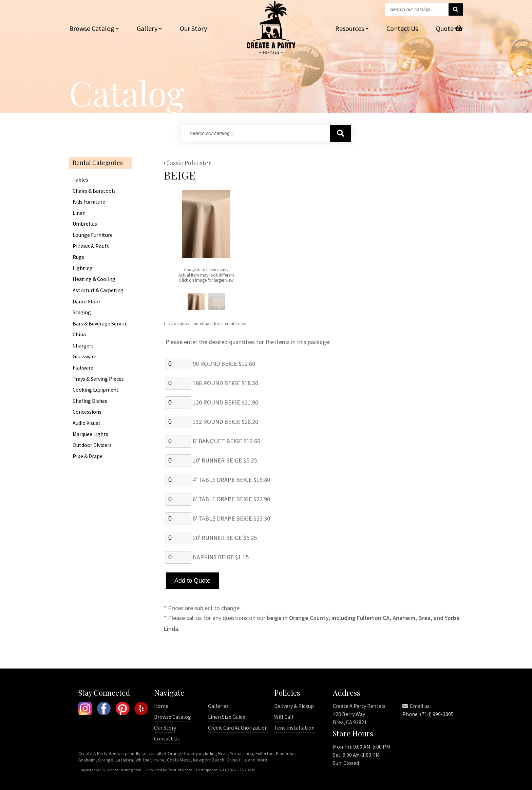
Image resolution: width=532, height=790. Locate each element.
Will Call (284, 717)
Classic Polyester (187, 163)
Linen (79, 213)
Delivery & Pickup (294, 706)
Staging (82, 313)
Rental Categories (98, 163)
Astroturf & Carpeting (98, 290)
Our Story (193, 28)
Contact (402, 28)
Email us (416, 706)
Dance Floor (87, 302)
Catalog (94, 28)
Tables (80, 180)
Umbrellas (85, 224)
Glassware (84, 357)
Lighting (83, 268)
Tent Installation (294, 728)
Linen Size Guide (227, 717)
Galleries (218, 706)
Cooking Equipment (96, 390)
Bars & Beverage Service (100, 324)
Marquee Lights (90, 434)
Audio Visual (86, 423)
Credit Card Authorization (238, 728)
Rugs (78, 257)
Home (161, 706)
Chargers (83, 346)
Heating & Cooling (94, 279)
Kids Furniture (89, 202)
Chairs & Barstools (94, 191)
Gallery (149, 28)
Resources (352, 28)
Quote (449, 28)
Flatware (83, 368)
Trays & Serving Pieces (98, 379)
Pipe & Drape (88, 456)
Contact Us (167, 738)
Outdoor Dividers (92, 445)
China (79, 335)
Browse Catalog (173, 717)
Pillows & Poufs (91, 246)
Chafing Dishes (90, 401)
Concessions (87, 412)
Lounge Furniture (93, 235)
